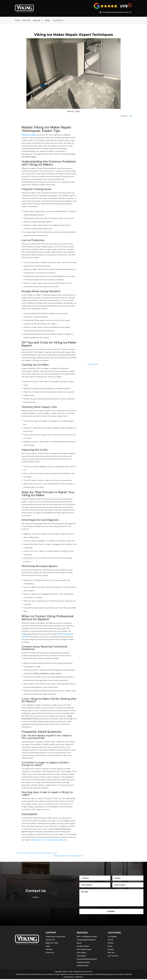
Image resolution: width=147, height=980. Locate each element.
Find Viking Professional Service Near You (114, 13)
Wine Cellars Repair (84, 950)
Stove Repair (82, 953)
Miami (110, 947)
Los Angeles (112, 937)
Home (17, 21)
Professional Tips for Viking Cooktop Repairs (48, 840)
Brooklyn (111, 950)
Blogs (48, 21)
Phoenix (111, 944)
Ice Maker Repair (83, 947)
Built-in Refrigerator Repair (87, 937)
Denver (110, 941)
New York (111, 953)
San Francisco (113, 957)
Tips (131, 116)
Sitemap (49, 950)
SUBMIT (111, 912)
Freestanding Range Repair (87, 960)
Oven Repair (81, 957)
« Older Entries (93, 283)
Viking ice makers (29, 135)
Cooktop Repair (83, 966)
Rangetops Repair (83, 963)
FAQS (48, 947)
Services (37, 21)
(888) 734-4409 (52, 944)
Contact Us (58, 21)
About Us (26, 21)
